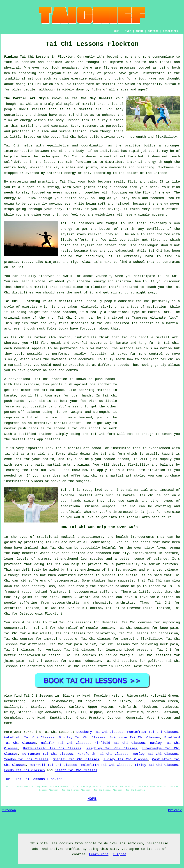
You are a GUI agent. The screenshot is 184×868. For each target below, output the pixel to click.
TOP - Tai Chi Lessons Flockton (33, 779)
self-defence (16, 162)
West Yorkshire (148, 666)
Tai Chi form (103, 434)
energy (150, 162)
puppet (28, 187)
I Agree (119, 854)
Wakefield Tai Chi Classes (29, 738)
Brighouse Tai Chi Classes (135, 738)
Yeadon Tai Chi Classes (26, 759)
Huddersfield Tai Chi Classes (52, 748)
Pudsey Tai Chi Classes (126, 759)
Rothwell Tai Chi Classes (53, 765)
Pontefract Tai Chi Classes (153, 732)
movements (99, 343)
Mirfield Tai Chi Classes (120, 743)
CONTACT (153, 31)
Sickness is (169, 167)
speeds (123, 365)
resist (66, 251)
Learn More (99, 854)
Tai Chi (34, 84)
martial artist (67, 423)
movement (90, 126)
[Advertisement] (150, 402)
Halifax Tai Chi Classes (65, 743)
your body (87, 182)
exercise (59, 126)
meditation (156, 307)
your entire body (70, 198)
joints (147, 151)
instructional (17, 481)
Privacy (175, 810)
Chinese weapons (100, 506)
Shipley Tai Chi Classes (76, 759)
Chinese (40, 115)
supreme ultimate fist (155, 318)
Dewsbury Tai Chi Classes (100, 732)
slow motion (97, 348)
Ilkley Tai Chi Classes (156, 765)
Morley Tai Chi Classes (155, 754)
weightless (105, 215)
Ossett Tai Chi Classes (76, 770)
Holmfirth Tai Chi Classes (106, 765)
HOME (116, 31)
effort (172, 209)
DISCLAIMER (171, 31)
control (156, 354)
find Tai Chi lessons (34, 696)
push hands (105, 379)
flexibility (166, 137)
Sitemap (9, 810)
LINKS (127, 31)
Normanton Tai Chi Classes (48, 754)
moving (55, 204)
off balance (53, 390)
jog (141, 79)
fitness (110, 68)
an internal (121, 490)
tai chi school (86, 428)
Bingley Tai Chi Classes (82, 738)
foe (103, 240)
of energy (161, 193)
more (8, 723)
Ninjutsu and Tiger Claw (68, 262)
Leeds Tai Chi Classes (25, 770)
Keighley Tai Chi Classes (112, 748)
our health (136, 62)
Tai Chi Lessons (58, 732)
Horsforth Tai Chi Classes (103, 754)
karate (10, 396)
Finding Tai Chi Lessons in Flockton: (40, 57)
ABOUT (140, 31)
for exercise (168, 512)
